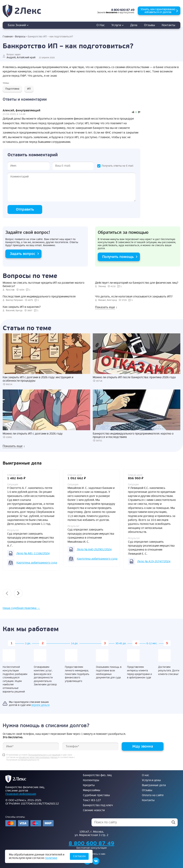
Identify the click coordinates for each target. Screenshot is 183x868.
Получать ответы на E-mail (118, 166)
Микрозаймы (91, 790)
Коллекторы (91, 780)
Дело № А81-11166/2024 (33, 553)
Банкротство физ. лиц (97, 775)
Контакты (168, 25)
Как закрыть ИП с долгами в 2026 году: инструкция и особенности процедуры (38, 379)
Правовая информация (21, 794)
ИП (29, 89)
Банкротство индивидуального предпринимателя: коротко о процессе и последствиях (133, 435)
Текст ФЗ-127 (92, 800)
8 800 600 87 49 (123, 10)
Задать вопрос (23, 254)
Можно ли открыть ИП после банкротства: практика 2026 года (134, 377)
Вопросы (20, 37)
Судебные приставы (96, 795)
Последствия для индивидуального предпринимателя (39, 297)
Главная (8, 37)
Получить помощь (118, 257)
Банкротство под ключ (98, 805)
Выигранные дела (154, 785)
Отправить (25, 209)
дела (134, 25)
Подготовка (12, 89)
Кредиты (89, 785)
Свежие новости (94, 810)
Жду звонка (143, 746)
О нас (101, 25)
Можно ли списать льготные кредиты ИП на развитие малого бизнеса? (44, 285)
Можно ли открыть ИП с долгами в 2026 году (33, 434)
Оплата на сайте (153, 795)
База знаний (18, 25)
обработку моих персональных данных (38, 758)
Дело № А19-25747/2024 (154, 561)
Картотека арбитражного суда (37, 563)
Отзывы (149, 25)
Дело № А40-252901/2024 (94, 549)
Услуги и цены (151, 780)
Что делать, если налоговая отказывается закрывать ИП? (134, 297)
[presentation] (7, 593)
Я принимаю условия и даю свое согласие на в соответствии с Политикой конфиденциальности (41, 758)
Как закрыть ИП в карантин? (22, 307)
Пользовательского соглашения (44, 755)
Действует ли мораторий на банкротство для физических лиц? (137, 283)
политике (51, 858)
